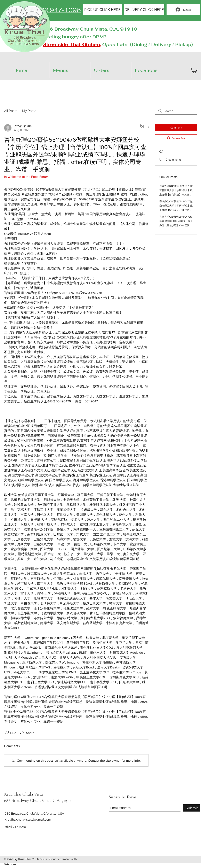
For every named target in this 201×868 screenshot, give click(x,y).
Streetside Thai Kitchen (71, 44)
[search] (176, 111)
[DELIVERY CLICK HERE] (144, 10)
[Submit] (192, 808)
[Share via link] (27, 733)
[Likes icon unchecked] (7, 733)
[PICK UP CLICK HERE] (102, 10)
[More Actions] (146, 126)
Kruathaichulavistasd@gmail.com (28, 820)
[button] (156, 70)
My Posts (29, 111)
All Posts (11, 111)
